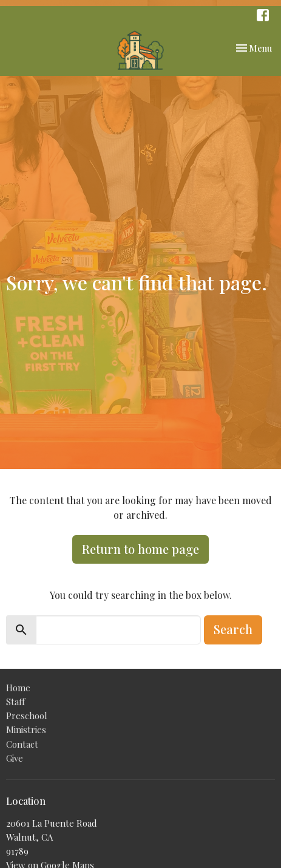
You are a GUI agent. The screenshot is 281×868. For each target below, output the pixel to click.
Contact (22, 744)
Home (18, 688)
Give (15, 758)
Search (233, 629)
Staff (15, 702)
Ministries (26, 730)
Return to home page (140, 549)
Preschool (27, 716)
